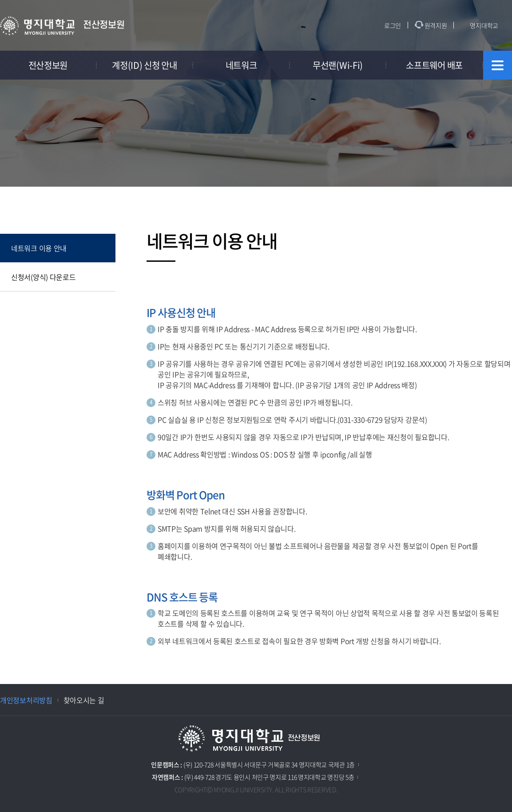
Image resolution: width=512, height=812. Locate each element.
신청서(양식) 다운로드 (43, 277)
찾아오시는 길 (84, 700)
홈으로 (161, 204)
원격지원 (436, 25)
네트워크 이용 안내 (39, 248)
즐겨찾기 (476, 204)
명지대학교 (484, 25)
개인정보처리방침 (26, 700)
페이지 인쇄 (506, 204)
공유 (448, 204)
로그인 (393, 25)
